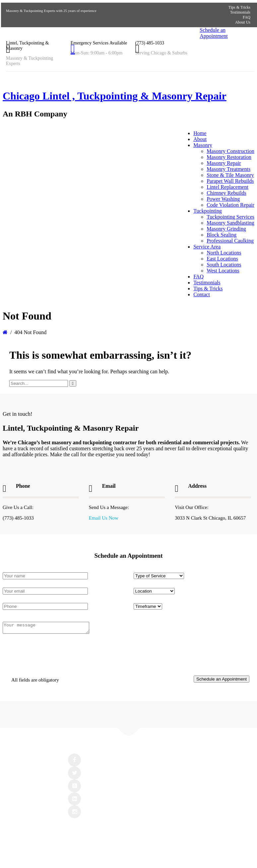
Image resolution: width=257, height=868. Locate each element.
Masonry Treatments (228, 169)
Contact (202, 294)
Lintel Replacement (227, 187)
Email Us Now (104, 518)
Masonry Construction (230, 151)
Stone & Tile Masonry (230, 175)
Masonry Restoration (229, 157)
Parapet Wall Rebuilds (230, 181)
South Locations (224, 265)
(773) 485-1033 (150, 43)
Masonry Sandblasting (230, 223)
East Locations (222, 259)
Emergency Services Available (99, 43)
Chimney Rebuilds (226, 193)
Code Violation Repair (230, 205)
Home (200, 133)
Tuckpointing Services (230, 217)
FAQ (247, 17)
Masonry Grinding (226, 229)
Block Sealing (222, 235)
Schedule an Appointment (214, 33)
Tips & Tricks (239, 7)
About (200, 139)
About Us (243, 22)
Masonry (203, 145)
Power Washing (223, 199)
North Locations (224, 253)
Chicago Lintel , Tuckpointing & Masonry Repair (115, 96)
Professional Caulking (230, 241)
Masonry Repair (224, 163)
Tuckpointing (208, 211)
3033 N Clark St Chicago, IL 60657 (210, 518)
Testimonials (240, 12)
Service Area (207, 247)
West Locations (223, 271)
